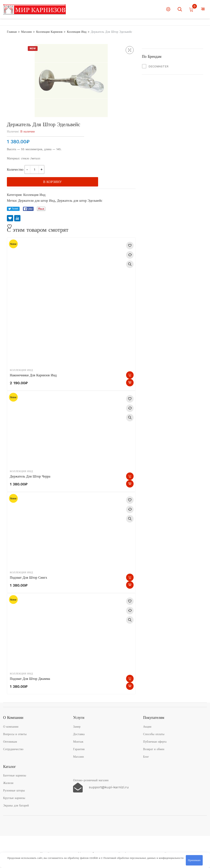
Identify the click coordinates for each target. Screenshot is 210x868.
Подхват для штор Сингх (28, 578)
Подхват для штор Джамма (30, 679)
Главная (12, 32)
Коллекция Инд (77, 32)
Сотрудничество (13, 749)
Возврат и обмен (154, 749)
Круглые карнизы (14, 798)
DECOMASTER (158, 66)
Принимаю (194, 860)
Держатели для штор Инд (36, 201)
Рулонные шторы (14, 790)
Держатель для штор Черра (30, 476)
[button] (130, 50)
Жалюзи (8, 783)
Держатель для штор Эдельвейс (80, 201)
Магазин (26, 32)
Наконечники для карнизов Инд (33, 375)
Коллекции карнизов (49, 32)
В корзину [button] (130, 375)
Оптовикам (10, 742)
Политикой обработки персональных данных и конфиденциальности (143, 858)
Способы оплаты (154, 734)
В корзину (52, 182)
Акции (147, 727)
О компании (11, 727)
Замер (77, 727)
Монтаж (78, 742)
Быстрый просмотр (130, 264)
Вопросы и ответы (15, 734)
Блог (146, 757)
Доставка (79, 734)
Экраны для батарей (16, 805)
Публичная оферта (155, 742)
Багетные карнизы (15, 775)
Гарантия (79, 749)
